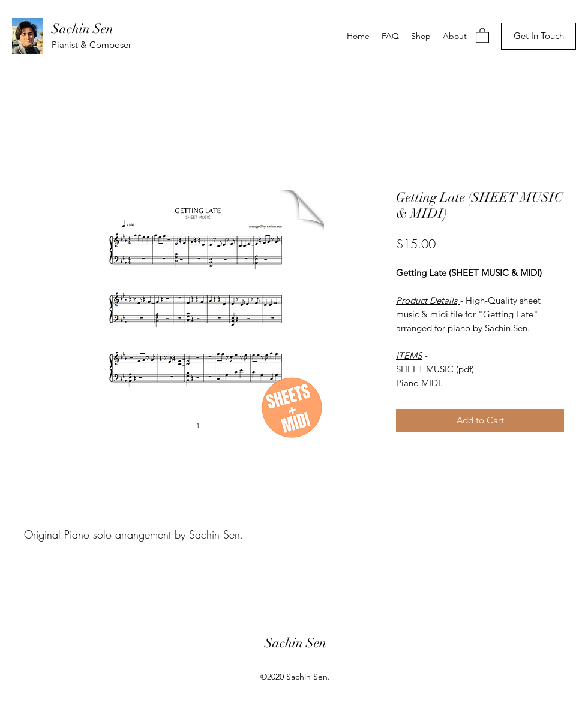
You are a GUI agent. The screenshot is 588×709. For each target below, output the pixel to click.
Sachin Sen (82, 28)
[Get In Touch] (538, 36)
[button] (482, 35)
